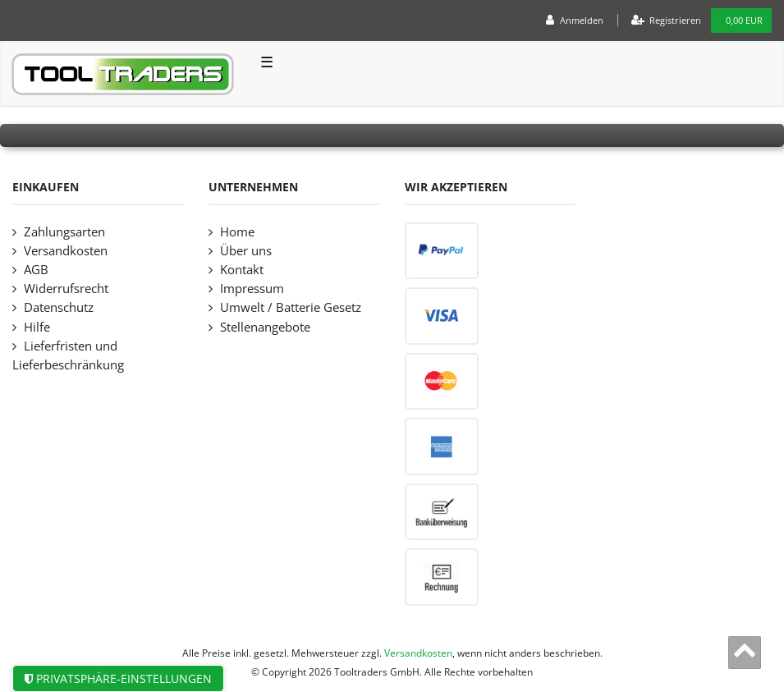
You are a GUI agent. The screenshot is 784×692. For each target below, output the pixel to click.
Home (237, 232)
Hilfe (37, 327)
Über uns (246, 251)
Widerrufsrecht (66, 289)
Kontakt (242, 270)
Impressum (252, 289)
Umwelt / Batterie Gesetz (291, 307)
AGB (36, 270)
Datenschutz (59, 307)
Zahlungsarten (64, 232)
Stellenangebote (265, 327)
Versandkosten (66, 251)
